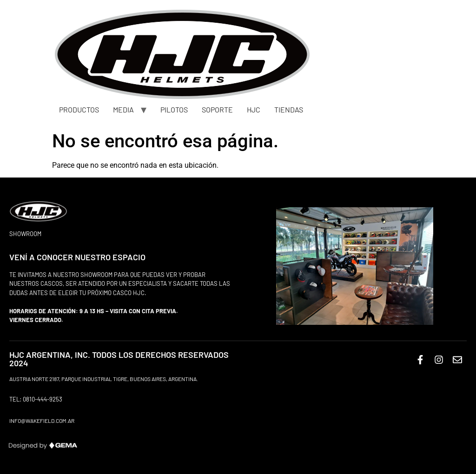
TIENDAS (289, 109)
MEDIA (123, 109)
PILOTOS (174, 109)
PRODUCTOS (79, 109)
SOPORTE (217, 109)
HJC (254, 109)
